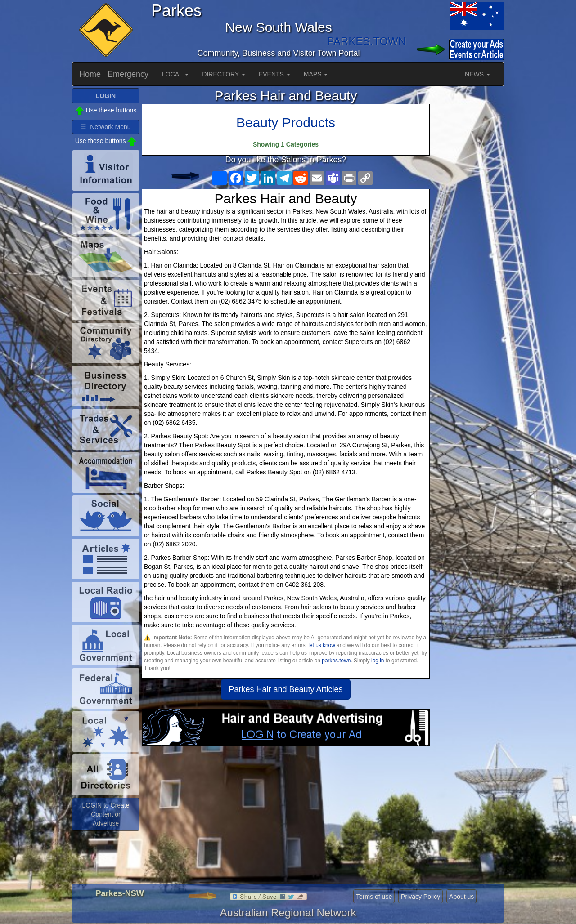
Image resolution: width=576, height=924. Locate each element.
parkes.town (336, 661)
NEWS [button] (477, 74)
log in (378, 661)
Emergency (128, 74)
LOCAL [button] (175, 74)
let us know (322, 645)
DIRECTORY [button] (224, 74)
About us (461, 897)
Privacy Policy (421, 897)
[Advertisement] (286, 818)
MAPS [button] (316, 74)
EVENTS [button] (274, 74)
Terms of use (374, 897)
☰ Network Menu (106, 127)
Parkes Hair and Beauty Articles (286, 689)
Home (90, 74)
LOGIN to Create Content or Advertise (106, 814)
